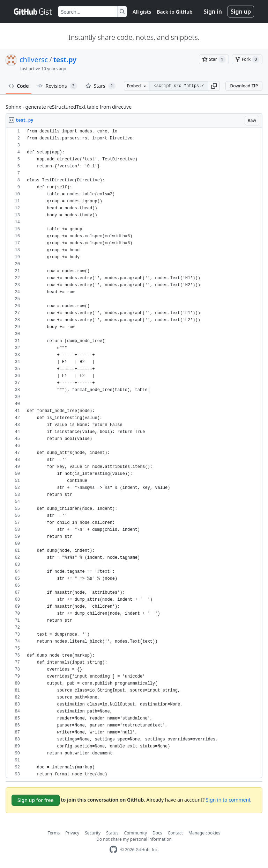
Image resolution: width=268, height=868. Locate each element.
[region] (134, 453)
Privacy (72, 833)
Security (93, 833)
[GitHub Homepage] (113, 850)
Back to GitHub (174, 12)
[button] (214, 86)
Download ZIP (244, 86)
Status (112, 833)
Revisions (57, 86)
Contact (175, 833)
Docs (157, 833)
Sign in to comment (228, 800)
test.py (65, 60)
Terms (54, 833)
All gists (142, 12)
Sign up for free (36, 800)
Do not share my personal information (134, 839)
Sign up (241, 12)
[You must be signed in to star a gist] (214, 59)
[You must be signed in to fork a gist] (247, 59)
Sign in (213, 12)
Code (19, 86)
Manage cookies (204, 833)
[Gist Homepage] (33, 12)
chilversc (34, 60)
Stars (100, 86)
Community (135, 833)
